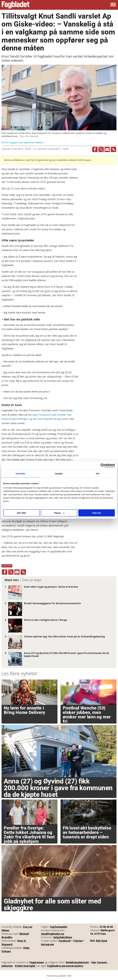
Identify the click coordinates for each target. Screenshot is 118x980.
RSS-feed (101, 941)
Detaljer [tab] (59, 474)
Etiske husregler (25, 966)
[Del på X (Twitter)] (101, 149)
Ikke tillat (21, 513)
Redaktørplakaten (77, 962)
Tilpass (59, 513)
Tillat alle (97, 513)
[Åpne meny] (113, 5)
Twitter (78, 941)
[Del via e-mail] (107, 149)
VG (13, 188)
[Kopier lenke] (113, 149)
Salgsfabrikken (63, 937)
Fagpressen (37, 962)
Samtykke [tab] (20, 474)
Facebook (65, 941)
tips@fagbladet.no (53, 934)
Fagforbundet (59, 927)
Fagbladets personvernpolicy (65, 966)
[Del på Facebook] (95, 149)
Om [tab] (98, 474)
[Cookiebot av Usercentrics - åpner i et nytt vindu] (103, 466)
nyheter (7, 566)
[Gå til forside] (16, 5)
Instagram (47, 944)
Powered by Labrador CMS (59, 976)
